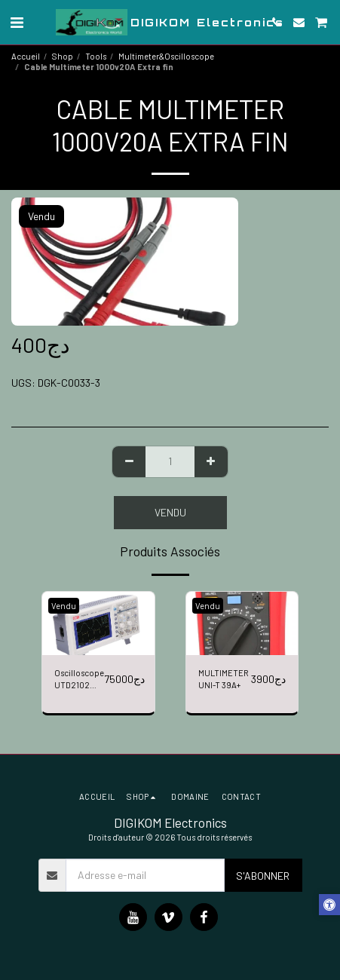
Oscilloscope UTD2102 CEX (79, 680)
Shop (63, 56)
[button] (17, 22)
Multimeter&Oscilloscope (166, 56)
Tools (96, 56)
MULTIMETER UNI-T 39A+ (224, 679)
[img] (98, 623)
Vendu (170, 512)
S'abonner (263, 876)
